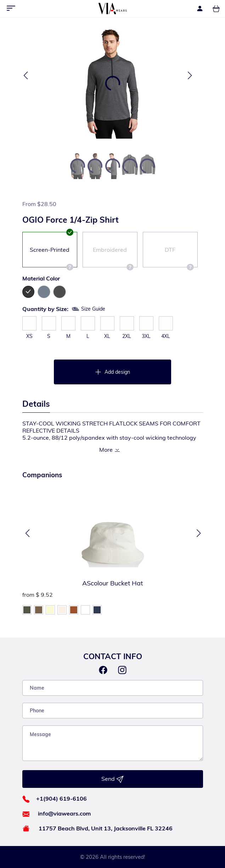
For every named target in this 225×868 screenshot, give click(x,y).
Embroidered (113, 257)
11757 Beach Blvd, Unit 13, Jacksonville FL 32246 (106, 828)
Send (112, 779)
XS (29, 336)
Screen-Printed (52, 257)
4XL (166, 336)
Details (36, 404)
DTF (179, 257)
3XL (146, 336)
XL (107, 336)
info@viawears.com (64, 813)
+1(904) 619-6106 (61, 799)
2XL (127, 336)
